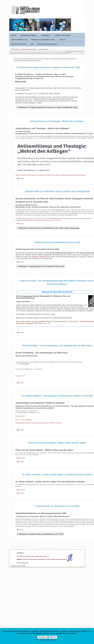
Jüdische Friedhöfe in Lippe (19, 40)
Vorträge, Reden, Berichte (63, 35)
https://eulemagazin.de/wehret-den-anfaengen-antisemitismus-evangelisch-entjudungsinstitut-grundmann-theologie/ (51, 175)
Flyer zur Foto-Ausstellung (24, 420)
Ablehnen (53, 637)
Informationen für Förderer (19, 44)
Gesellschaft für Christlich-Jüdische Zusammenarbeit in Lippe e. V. (33, 556)
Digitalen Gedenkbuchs (41, 257)
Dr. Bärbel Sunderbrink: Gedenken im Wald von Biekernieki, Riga (48, 67)
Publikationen (45, 35)
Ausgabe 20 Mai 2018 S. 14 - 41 (37, 323)
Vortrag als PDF (20, 376)
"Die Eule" (91, 138)
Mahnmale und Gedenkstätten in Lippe (43, 40)
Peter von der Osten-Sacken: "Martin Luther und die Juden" (57, 443)
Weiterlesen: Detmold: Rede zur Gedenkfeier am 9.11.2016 (40, 534)
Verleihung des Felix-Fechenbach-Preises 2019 (57, 242)
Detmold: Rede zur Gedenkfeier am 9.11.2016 (57, 506)
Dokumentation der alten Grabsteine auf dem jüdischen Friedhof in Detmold (38, 423)
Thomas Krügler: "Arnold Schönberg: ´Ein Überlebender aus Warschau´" (57, 346)
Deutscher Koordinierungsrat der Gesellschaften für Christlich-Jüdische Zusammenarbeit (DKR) (45, 559)
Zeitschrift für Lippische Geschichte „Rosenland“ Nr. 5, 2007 (42, 220)
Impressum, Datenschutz (23, 563)
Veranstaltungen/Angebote (28, 35)
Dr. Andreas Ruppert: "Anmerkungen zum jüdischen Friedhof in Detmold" (57, 396)
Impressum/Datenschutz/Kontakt (47, 44)
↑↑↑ (80, 552)
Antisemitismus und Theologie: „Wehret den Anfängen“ (57, 121)
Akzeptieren (42, 637)
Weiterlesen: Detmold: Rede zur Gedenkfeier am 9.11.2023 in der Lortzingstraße (48, 228)
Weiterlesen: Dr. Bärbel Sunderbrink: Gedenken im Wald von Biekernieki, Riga (47, 107)
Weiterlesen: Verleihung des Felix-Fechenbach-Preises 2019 (41, 266)
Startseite (14, 35)
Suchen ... (66, 52)
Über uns (62, 40)
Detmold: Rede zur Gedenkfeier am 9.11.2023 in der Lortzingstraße (57, 191)
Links (32, 44)
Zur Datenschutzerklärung (46, 640)
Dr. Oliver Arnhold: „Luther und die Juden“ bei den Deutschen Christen (57, 474)
